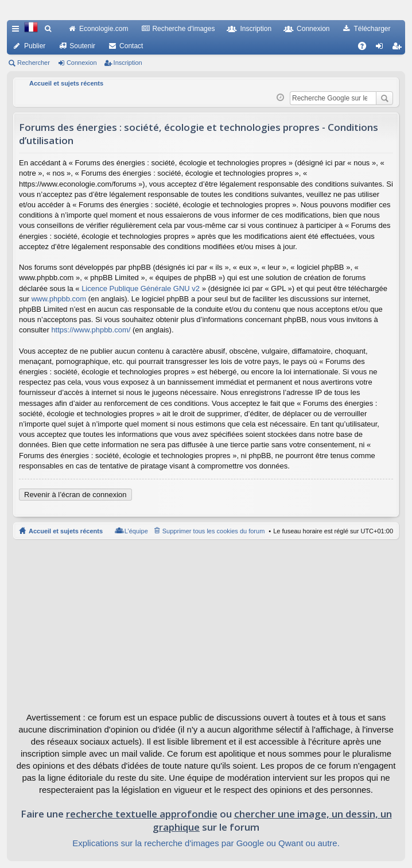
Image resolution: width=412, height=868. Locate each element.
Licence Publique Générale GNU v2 (141, 288)
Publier (35, 46)
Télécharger (372, 29)
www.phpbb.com (59, 299)
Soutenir (82, 46)
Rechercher (34, 63)
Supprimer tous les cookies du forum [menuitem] (214, 531)
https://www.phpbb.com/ (91, 330)
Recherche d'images (183, 29)
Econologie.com (104, 29)
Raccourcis (18, 31)
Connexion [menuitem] (382, 48)
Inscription (256, 29)
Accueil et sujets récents (66, 531)
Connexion (313, 29)
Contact (131, 46)
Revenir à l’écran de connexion (75, 495)
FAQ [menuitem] (366, 48)
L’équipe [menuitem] (136, 531)
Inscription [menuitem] (399, 48)
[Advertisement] (206, 625)
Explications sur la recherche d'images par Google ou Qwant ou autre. (206, 843)
